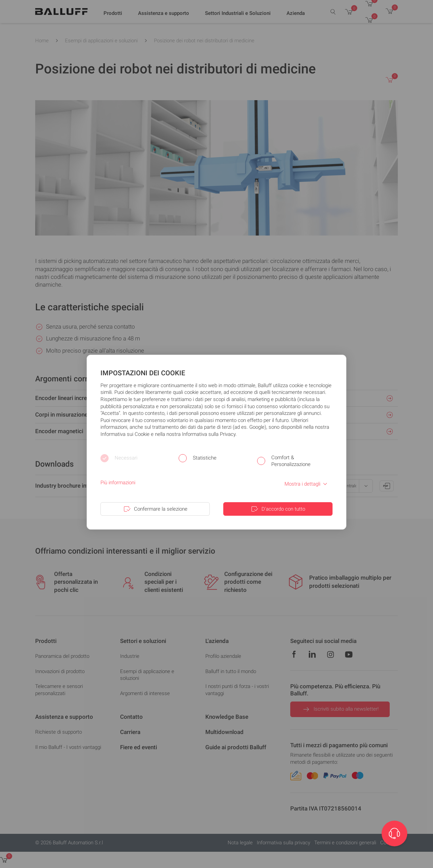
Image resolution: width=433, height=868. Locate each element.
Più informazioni (118, 483)
